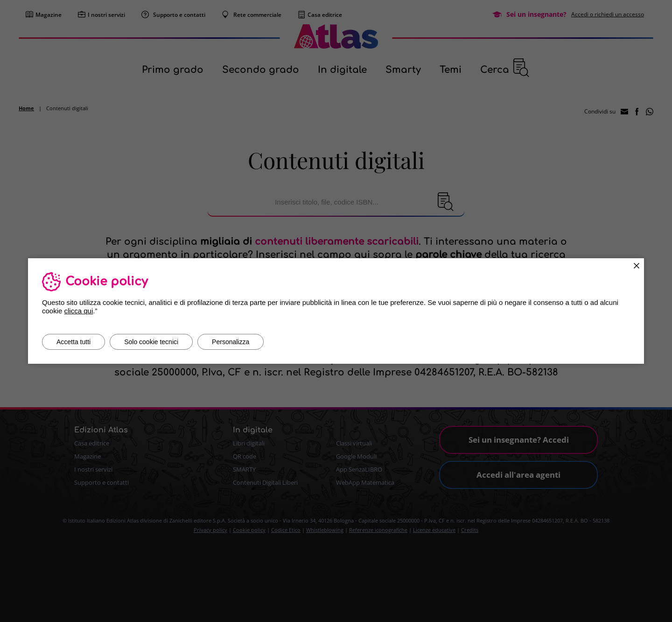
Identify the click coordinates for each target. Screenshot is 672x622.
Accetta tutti (73, 342)
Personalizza (231, 342)
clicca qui (79, 311)
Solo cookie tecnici (151, 342)
